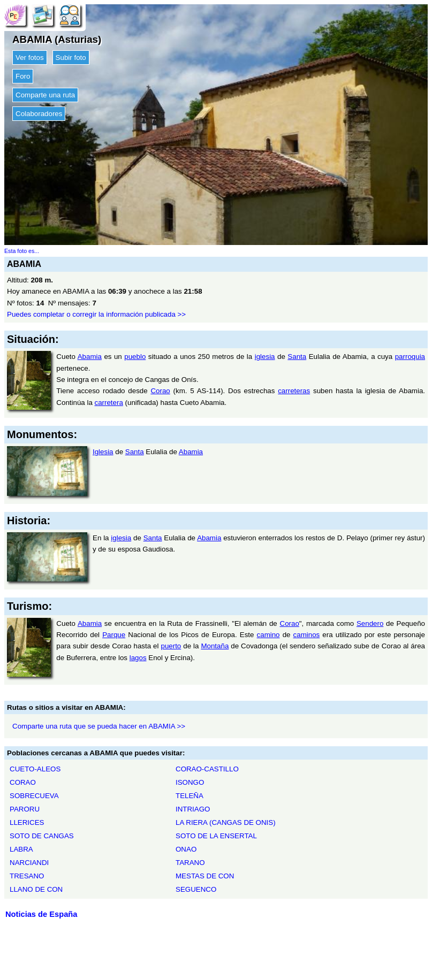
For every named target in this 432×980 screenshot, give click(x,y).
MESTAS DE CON (205, 876)
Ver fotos (30, 58)
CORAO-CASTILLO (207, 769)
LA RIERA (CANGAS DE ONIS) (226, 822)
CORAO (23, 782)
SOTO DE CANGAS (42, 836)
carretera (109, 403)
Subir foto (71, 58)
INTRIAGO (193, 809)
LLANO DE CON (36, 889)
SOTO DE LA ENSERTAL (216, 836)
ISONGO (190, 782)
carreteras (294, 391)
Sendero (370, 623)
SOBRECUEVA (34, 796)
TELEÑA (190, 796)
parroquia (410, 357)
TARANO (190, 863)
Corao (160, 391)
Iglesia (103, 452)
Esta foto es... (22, 251)
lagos (138, 658)
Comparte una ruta (45, 95)
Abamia (90, 357)
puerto (171, 646)
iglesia (265, 357)
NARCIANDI (29, 863)
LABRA (21, 849)
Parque (114, 635)
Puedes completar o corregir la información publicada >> (96, 314)
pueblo (135, 357)
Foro (23, 76)
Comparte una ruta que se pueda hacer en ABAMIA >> (99, 726)
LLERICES (27, 822)
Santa (297, 357)
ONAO (186, 849)
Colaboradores (39, 114)
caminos (307, 635)
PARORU (25, 809)
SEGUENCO (196, 889)
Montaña (215, 646)
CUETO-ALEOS (35, 769)
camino (268, 635)
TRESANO (27, 876)
